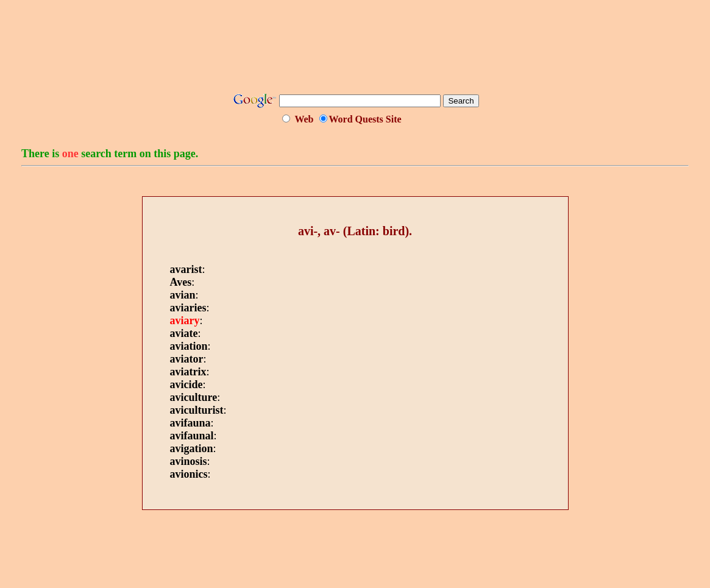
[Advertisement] (355, 51)
